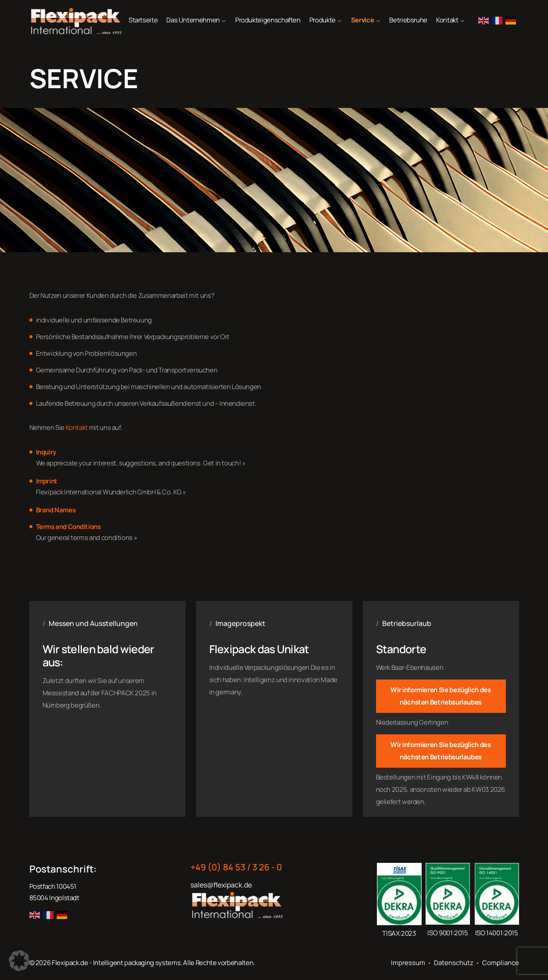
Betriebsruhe (408, 20)
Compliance (501, 963)
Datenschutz (454, 963)
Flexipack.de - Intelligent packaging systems (116, 963)
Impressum (408, 963)
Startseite (143, 20)
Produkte (322, 20)
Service (362, 20)
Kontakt (447, 20)
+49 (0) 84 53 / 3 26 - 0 (236, 867)
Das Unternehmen (193, 20)
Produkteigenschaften (268, 20)
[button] (19, 961)
